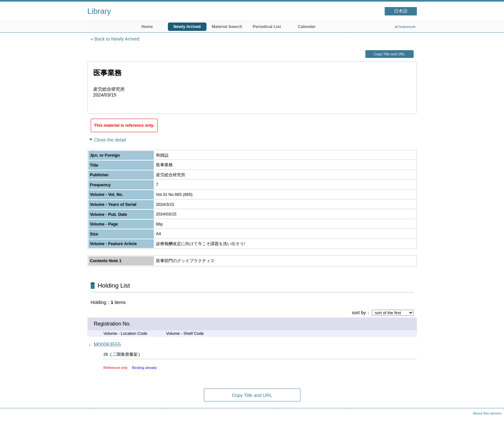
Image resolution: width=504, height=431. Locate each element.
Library (99, 11)
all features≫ (405, 27)
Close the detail (110, 140)
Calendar (307, 27)
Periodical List (267, 27)
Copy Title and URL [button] (389, 54)
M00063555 (108, 345)
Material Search (227, 27)
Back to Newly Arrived (117, 39)
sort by (359, 313)
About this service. (488, 413)
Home (147, 27)
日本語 (401, 11)
